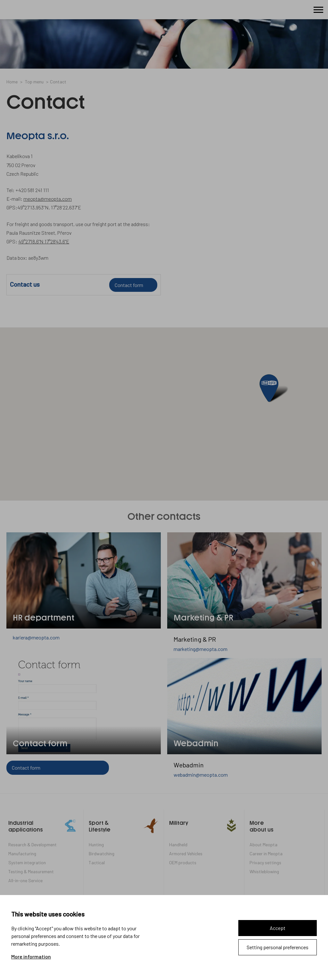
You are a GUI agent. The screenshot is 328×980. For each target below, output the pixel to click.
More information (31, 957)
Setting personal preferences (278, 947)
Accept (278, 928)
